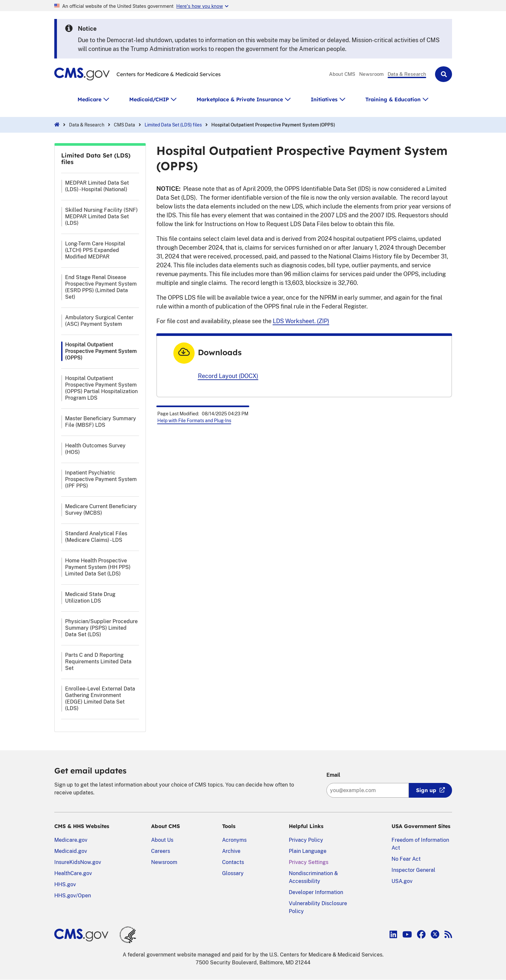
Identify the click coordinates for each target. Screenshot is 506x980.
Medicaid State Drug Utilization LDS (90, 598)
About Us (162, 840)
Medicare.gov (71, 840)
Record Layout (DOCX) (228, 376)
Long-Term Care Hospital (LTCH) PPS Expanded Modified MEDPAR (95, 250)
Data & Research (407, 74)
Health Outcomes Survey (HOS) (95, 449)
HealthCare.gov (73, 873)
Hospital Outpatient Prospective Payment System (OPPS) (101, 351)
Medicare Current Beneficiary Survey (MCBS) (101, 510)
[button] (444, 74)
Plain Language (308, 851)
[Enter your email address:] (368, 790)
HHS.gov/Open (73, 896)
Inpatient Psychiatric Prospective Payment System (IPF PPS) (101, 479)
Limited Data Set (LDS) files (173, 125)
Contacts (233, 862)
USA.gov (402, 881)
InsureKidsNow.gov (78, 862)
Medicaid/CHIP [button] (149, 99)
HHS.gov (65, 884)
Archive (231, 851)
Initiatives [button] (324, 99)
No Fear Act (406, 859)
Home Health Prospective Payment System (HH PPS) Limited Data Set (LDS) (98, 567)
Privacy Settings (309, 862)
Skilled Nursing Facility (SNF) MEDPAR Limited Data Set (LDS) (101, 216)
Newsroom (371, 74)
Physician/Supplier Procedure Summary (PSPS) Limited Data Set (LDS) (101, 628)
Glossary (233, 873)
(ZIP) (301, 321)
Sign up (426, 790)
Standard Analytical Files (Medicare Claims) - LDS (96, 537)
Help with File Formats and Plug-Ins (194, 421)
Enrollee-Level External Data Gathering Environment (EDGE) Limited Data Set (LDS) (100, 698)
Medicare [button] (89, 99)
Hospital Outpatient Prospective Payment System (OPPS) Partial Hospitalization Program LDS (101, 388)
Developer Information (316, 892)
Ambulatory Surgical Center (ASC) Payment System (99, 321)
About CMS (342, 74)
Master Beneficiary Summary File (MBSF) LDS (101, 422)
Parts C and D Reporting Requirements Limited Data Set (98, 662)
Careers (161, 851)
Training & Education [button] (393, 99)
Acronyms (234, 840)
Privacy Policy (306, 840)
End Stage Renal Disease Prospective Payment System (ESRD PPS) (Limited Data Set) (101, 287)
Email (333, 775)
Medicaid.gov (71, 851)
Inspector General (413, 870)
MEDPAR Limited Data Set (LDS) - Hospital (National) (97, 186)
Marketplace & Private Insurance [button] (240, 99)
